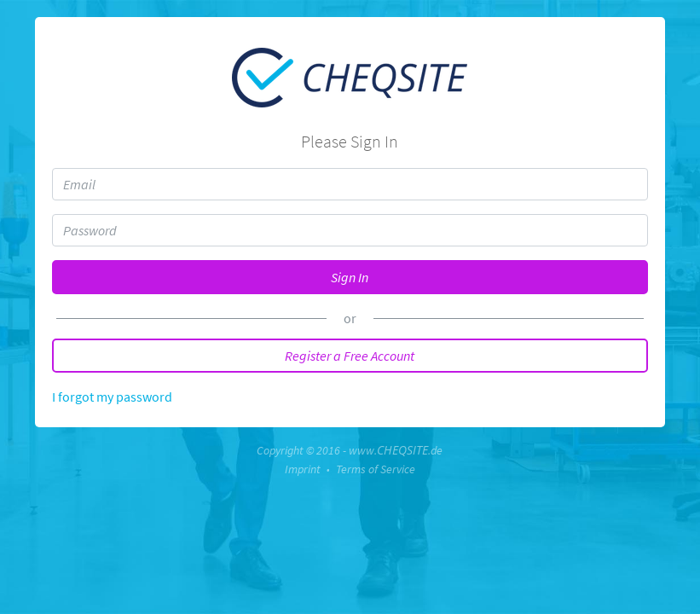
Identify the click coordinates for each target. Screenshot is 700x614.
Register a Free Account (350, 356)
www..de (396, 450)
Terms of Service (376, 469)
